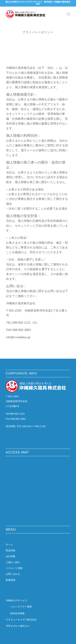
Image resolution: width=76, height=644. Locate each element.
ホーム (9, 544)
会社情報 (10, 556)
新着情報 (10, 580)
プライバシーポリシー (18, 626)
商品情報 (10, 550)
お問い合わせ (13, 574)
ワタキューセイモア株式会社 (21, 620)
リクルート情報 (14, 568)
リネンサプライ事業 (21, 607)
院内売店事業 (17, 613)
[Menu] (68, 14)
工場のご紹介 (13, 562)
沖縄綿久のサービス (16, 600)
